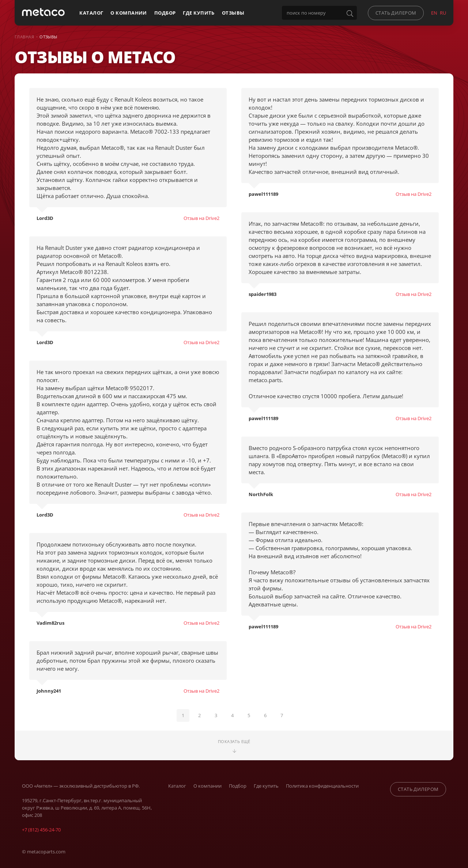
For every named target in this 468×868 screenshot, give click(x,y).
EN (434, 13)
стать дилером (396, 13)
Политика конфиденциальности (322, 784)
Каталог (91, 13)
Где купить (199, 13)
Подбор (165, 13)
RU (443, 13)
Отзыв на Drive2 (201, 218)
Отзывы (233, 13)
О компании (129, 13)
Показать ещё (234, 744)
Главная (24, 37)
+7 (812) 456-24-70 (41, 828)
